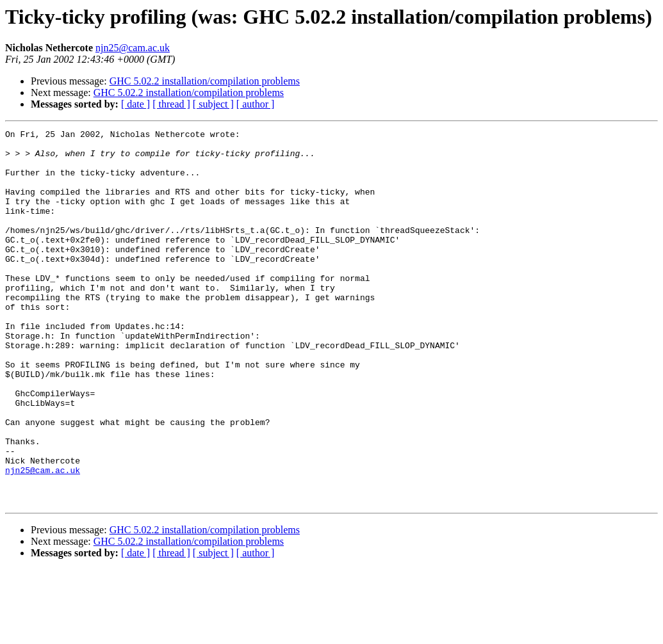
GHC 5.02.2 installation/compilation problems (205, 81)
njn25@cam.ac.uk (133, 48)
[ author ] (256, 104)
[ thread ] (171, 104)
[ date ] (135, 104)
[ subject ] (213, 104)
